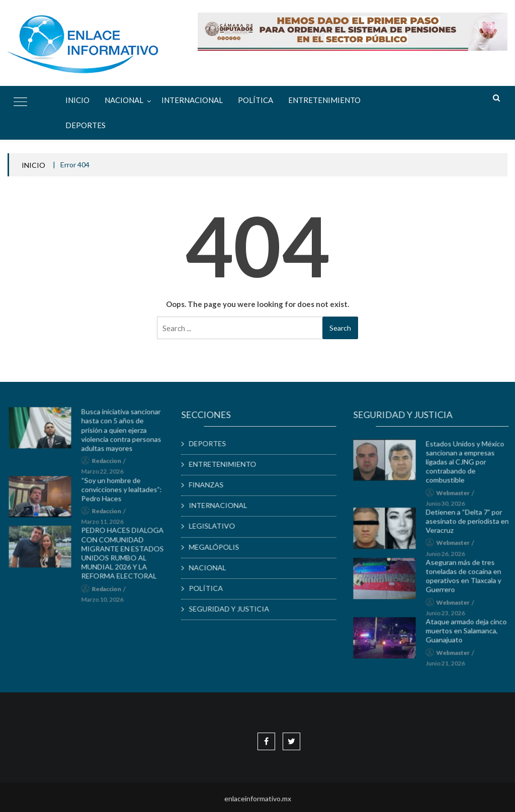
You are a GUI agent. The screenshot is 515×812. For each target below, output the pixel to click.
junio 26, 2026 (449, 556)
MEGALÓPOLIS (218, 547)
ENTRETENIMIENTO (324, 100)
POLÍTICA (255, 100)
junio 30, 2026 (449, 506)
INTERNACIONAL (192, 100)
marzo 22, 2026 (106, 475)
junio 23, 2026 (449, 616)
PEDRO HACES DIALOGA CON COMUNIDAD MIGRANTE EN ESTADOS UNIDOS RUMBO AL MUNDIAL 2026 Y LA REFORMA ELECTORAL (126, 556)
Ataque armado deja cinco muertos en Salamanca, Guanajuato (470, 633)
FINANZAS (210, 485)
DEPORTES (85, 125)
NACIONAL (124, 100)
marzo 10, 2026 (106, 602)
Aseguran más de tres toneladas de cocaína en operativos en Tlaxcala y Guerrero (467, 579)
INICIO (33, 165)
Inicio (77, 100)
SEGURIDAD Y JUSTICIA (233, 609)
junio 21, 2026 (449, 666)
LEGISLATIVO (216, 526)
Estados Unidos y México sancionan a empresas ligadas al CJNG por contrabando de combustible (469, 465)
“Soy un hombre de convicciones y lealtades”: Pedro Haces (125, 492)
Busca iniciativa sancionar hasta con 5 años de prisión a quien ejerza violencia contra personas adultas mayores (125, 433)
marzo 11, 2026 (106, 524)
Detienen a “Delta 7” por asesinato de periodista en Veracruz (471, 524)
